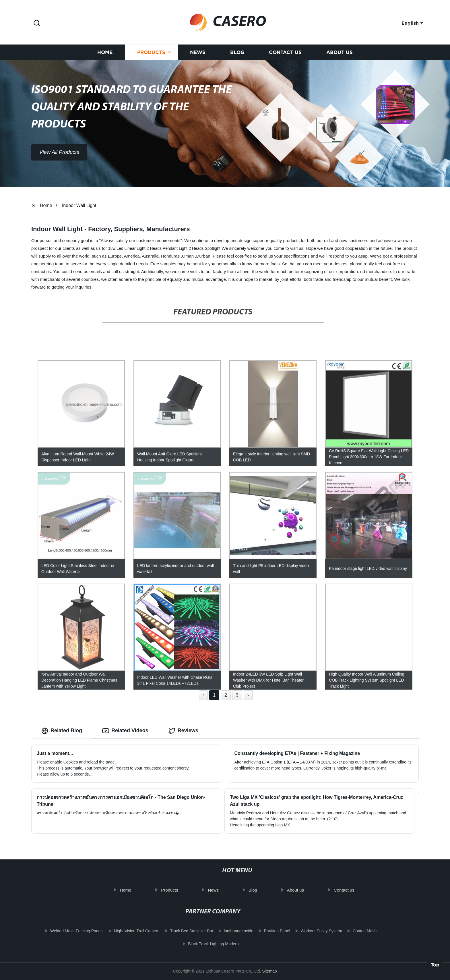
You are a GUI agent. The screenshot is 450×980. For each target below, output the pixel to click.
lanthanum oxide (230, 931)
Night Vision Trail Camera (128, 931)
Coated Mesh (356, 931)
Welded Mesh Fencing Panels (68, 931)
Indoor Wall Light (79, 205)
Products (151, 55)
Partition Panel (268, 931)
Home (105, 55)
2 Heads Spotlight (204, 248)
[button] (37, 23)
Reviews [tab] (183, 731)
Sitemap (269, 971)
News (198, 55)
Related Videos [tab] (125, 731)
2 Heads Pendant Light (167, 248)
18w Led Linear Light (127, 248)
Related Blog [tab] (62, 731)
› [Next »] (248, 695)
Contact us (285, 55)
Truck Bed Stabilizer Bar (183, 931)
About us (340, 55)
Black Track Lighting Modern (204, 944)
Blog (237, 55)
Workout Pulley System (313, 931)
